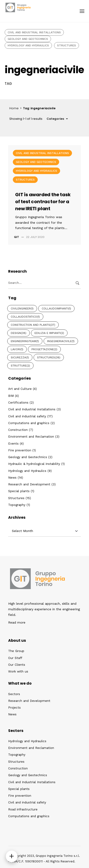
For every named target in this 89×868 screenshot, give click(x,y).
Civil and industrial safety (27, 416)
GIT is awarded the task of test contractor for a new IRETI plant (43, 202)
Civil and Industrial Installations (34, 32)
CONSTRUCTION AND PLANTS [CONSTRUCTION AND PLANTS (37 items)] (33, 325)
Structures (67, 45)
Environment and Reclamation (31, 437)
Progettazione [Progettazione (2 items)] (44, 349)
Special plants (19, 491)
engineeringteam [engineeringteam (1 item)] (25, 341)
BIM (11, 396)
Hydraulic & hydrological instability (34, 464)
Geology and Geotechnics (28, 39)
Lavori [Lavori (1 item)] (17, 349)
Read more (17, 622)
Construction (18, 430)
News (12, 478)
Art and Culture (20, 389)
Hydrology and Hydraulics (28, 45)
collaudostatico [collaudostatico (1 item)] (25, 317)
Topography (17, 505)
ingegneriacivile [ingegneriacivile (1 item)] (61, 341)
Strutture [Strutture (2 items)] (20, 366)
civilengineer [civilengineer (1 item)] (22, 309)
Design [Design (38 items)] (19, 333)
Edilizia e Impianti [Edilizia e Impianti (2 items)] (49, 333)
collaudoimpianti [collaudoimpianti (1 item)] (56, 309)
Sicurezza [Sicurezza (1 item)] (20, 357)
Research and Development (29, 484)
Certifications (18, 403)
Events (13, 444)
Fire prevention (20, 450)
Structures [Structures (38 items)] (49, 357)
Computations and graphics (29, 423)
